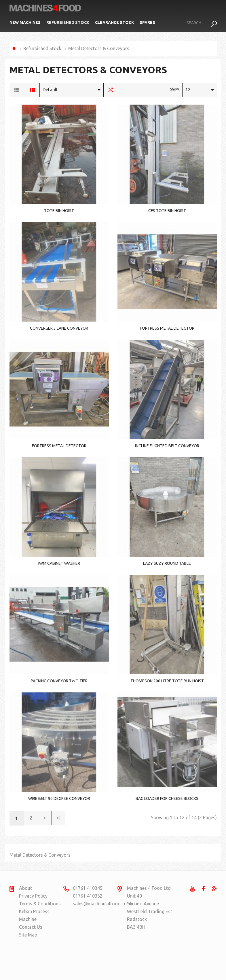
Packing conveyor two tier (59, 681)
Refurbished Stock (68, 22)
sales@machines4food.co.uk (95, 904)
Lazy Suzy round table (167, 563)
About (25, 888)
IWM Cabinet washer (59, 563)
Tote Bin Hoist (59, 211)
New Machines (25, 22)
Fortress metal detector (59, 446)
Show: (175, 89)
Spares (147, 22)
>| (61, 818)
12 (188, 90)
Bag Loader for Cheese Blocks (167, 798)
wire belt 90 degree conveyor (59, 798)
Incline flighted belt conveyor (167, 446)
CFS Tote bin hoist (167, 211)
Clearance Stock (114, 22)
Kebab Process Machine (34, 915)
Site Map (28, 935)
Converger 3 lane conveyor (59, 328)
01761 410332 (88, 896)
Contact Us (31, 927)
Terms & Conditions (40, 904)
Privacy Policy (33, 896)
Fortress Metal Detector (167, 328)
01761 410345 (88, 888)
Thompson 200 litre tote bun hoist (167, 681)
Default (50, 90)
